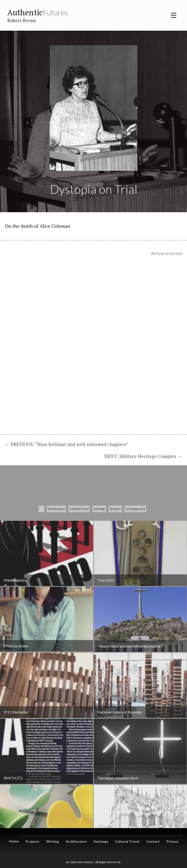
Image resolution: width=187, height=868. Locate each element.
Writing (53, 841)
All (41, 573)
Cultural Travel (79, 573)
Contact (153, 841)
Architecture (56, 573)
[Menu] (174, 15)
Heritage (99, 573)
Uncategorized (135, 573)
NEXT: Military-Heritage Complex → (143, 456)
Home (14, 841)
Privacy (172, 841)
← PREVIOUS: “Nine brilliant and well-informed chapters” (67, 444)
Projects (115, 573)
